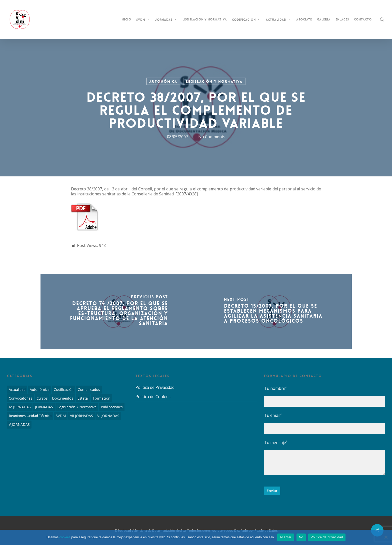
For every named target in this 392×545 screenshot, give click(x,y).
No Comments (212, 137)
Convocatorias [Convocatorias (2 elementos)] (20, 398)
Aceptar (286, 537)
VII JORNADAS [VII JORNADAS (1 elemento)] (81, 416)
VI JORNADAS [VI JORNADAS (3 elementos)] (108, 416)
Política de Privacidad (155, 387)
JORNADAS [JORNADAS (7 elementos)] (44, 407)
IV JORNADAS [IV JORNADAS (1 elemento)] (20, 407)
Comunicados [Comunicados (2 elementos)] (89, 389)
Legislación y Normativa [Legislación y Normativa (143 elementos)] (77, 407)
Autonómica (163, 81)
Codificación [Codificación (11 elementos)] (64, 389)
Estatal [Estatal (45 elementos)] (83, 398)
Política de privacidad (327, 537)
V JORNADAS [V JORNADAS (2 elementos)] (19, 424)
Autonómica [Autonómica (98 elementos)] (40, 389)
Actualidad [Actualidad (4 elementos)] (17, 389)
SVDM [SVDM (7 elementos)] (61, 416)
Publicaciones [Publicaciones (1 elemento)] (112, 407)
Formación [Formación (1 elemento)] (101, 398)
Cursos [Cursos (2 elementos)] (42, 398)
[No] (386, 537)
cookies (65, 537)
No (301, 537)
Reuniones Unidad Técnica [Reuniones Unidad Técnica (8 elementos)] (30, 416)
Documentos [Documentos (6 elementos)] (63, 398)
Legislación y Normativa (214, 81)
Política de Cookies (153, 397)
